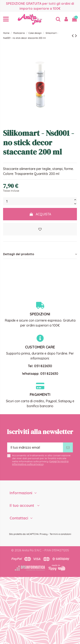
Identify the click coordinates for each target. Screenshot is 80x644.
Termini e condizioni (60, 534)
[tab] (40, 254)
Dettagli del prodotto (40, 254)
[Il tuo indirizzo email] (35, 447)
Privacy (44, 534)
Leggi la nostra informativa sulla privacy (40, 463)
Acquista (40, 214)
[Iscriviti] (68, 447)
